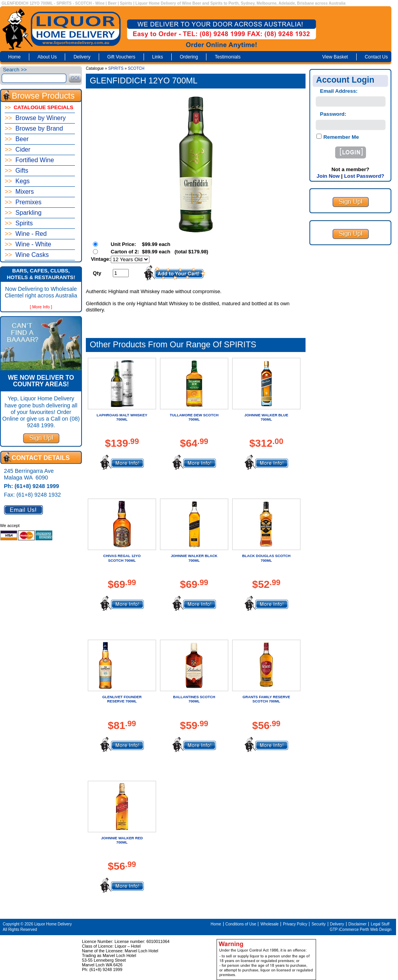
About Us (47, 57)
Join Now (328, 176)
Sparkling (23, 213)
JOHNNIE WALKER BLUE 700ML (266, 417)
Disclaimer (358, 924)
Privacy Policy (295, 924)
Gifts (16, 171)
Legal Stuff (380, 924)
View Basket (335, 57)
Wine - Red (26, 234)
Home (14, 57)
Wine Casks (27, 255)
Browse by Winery (35, 118)
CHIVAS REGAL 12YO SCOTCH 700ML (122, 558)
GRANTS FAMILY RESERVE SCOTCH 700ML (266, 699)
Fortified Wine (29, 160)
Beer (17, 139)
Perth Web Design (376, 930)
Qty (97, 273)
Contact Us (376, 57)
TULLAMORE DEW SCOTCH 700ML (194, 417)
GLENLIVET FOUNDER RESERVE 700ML (122, 699)
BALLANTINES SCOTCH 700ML (194, 699)
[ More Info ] (41, 307)
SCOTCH (136, 68)
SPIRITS (116, 68)
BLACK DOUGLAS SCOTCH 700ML (267, 558)
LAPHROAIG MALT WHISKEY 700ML (122, 417)
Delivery (82, 57)
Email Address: (339, 91)
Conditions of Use (241, 924)
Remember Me (340, 137)
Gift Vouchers (121, 57)
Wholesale (269, 924)
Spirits (19, 223)
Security (318, 924)
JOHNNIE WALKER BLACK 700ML (194, 558)
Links (158, 57)
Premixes (23, 202)
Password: (333, 114)
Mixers (19, 192)
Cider (18, 149)
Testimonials (227, 57)
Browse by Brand (34, 128)
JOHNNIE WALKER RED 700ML (122, 840)
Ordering (189, 57)
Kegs (17, 181)
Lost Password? (364, 176)
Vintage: (101, 259)
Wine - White (28, 244)
